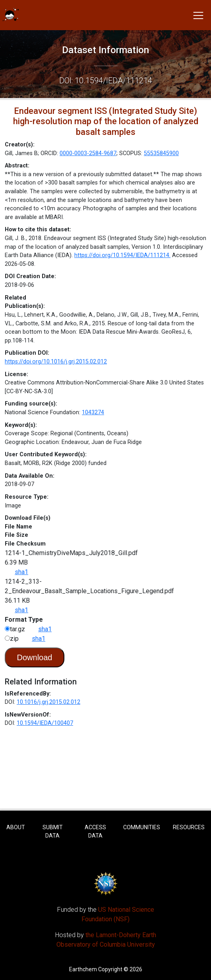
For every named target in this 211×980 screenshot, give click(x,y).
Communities (142, 827)
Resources (189, 827)
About (16, 827)
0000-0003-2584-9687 (88, 153)
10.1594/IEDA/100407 (45, 723)
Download (35, 657)
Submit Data (53, 831)
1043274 (93, 412)
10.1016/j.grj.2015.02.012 (48, 702)
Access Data (95, 831)
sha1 (21, 572)
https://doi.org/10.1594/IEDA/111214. (122, 255)
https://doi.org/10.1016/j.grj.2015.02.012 (56, 362)
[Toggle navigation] (198, 15)
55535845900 (161, 153)
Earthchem (83, 969)
